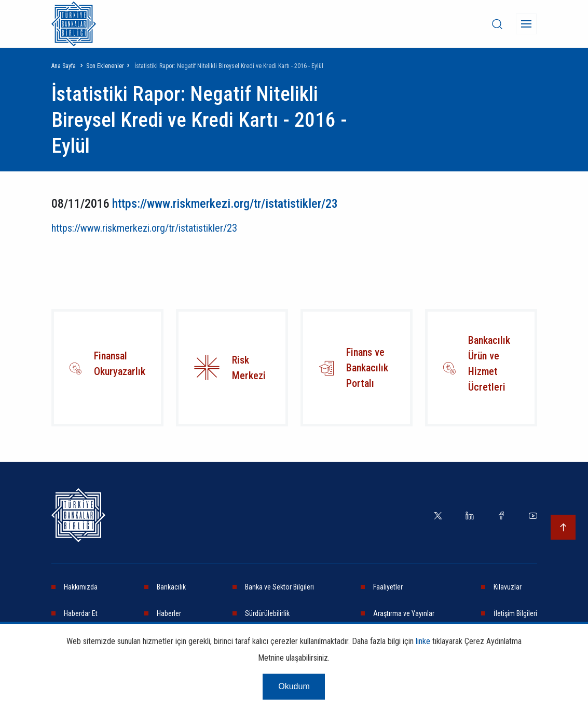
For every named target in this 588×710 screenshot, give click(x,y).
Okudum (294, 686)
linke (423, 641)
